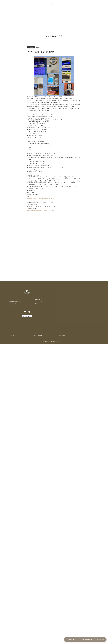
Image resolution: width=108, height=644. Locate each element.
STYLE (42, 4)
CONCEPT (31, 4)
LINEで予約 (68, 639)
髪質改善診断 (86, 639)
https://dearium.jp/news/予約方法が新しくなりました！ (42, 211)
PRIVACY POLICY (64, 336)
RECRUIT (77, 4)
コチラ (29, 149)
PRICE (37, 4)
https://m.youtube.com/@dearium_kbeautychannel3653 (41, 198)
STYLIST (62, 4)
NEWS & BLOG (69, 4)
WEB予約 (100, 639)
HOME (13, 329)
